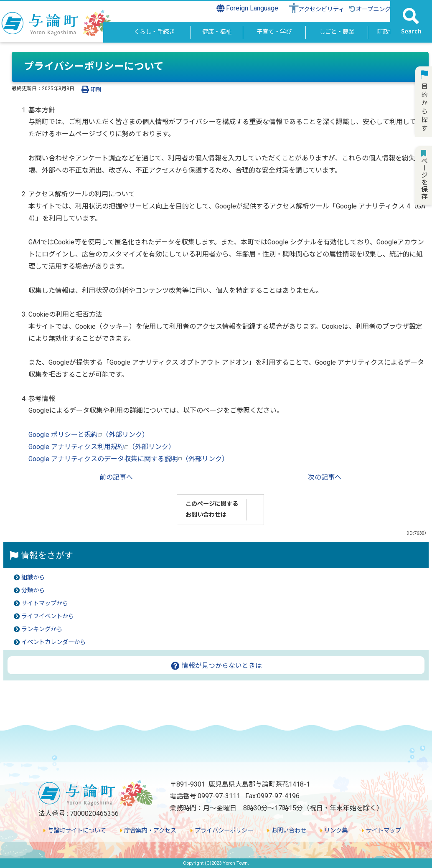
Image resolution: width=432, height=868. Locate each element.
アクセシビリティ (321, 9)
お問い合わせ (287, 831)
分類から (33, 590)
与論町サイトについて (75, 831)
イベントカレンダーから (53, 642)
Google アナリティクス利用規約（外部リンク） (102, 447)
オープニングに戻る (378, 9)
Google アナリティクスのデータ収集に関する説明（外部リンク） (128, 459)
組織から (33, 577)
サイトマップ (381, 831)
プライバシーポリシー (222, 831)
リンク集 (334, 831)
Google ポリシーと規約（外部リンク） (89, 435)
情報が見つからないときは (216, 666)
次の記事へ (325, 477)
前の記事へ (116, 477)
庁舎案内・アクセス (148, 831)
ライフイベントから (48, 616)
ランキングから (42, 629)
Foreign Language (248, 8)
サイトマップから (45, 603)
